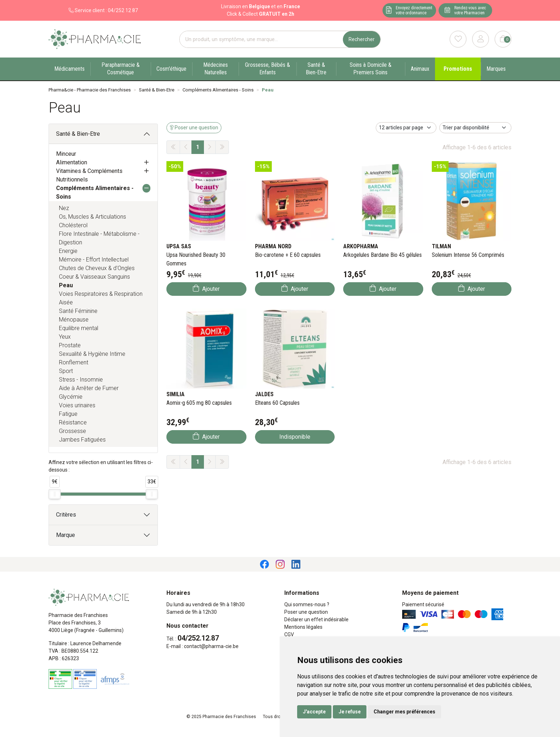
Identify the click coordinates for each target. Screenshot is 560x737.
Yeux (65, 337)
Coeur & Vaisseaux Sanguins (94, 277)
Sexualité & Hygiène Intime (92, 354)
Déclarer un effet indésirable (316, 619)
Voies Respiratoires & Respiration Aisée (101, 298)
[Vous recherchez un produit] (261, 39)
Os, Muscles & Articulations (92, 217)
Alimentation (72, 162)
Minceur (66, 154)
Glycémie (71, 397)
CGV (289, 634)
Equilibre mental (79, 328)
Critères (66, 515)
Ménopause (74, 320)
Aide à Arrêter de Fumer (89, 388)
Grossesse (72, 431)
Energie (68, 251)
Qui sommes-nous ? (307, 604)
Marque (66, 535)
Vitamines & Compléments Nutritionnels (89, 175)
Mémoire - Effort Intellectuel (94, 260)
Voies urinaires (77, 405)
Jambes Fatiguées (82, 440)
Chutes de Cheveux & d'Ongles (97, 268)
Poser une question (306, 612)
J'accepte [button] (314, 712)
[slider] (55, 494)
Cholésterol (73, 225)
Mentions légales (303, 627)
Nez (64, 208)
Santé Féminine (78, 311)
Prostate (70, 345)
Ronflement (74, 362)
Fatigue (68, 414)
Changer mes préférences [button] (404, 712)
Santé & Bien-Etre (78, 134)
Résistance (73, 422)
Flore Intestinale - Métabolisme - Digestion (99, 238)
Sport (66, 371)
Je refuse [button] (350, 712)
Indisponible (295, 437)
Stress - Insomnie (81, 380)
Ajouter (206, 288)
